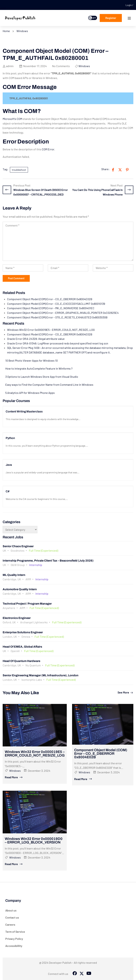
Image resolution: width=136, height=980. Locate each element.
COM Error (48, 149)
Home (6, 31)
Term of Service (15, 932)
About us (11, 910)
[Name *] (23, 268)
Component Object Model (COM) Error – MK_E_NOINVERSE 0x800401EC (51, 308)
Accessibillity (14, 946)
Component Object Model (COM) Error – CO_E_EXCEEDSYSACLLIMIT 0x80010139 (56, 304)
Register (111, 18)
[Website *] (113, 268)
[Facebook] (75, 974)
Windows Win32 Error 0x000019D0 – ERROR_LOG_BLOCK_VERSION (34, 840)
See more (125, 692)
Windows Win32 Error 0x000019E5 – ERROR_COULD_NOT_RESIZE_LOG (51, 330)
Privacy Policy (14, 939)
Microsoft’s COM (12, 119)
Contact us (12, 917)
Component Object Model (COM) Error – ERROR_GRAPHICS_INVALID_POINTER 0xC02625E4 (63, 313)
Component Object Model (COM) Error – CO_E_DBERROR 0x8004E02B (50, 299)
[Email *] (68, 268)
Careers (10, 924)
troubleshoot (19, 170)
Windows (22, 31)
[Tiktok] (89, 974)
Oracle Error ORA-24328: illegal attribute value (36, 339)
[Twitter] (82, 974)
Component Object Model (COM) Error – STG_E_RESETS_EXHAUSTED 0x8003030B (57, 317)
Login (129, 5)
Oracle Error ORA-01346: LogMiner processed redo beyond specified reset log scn (58, 343)
